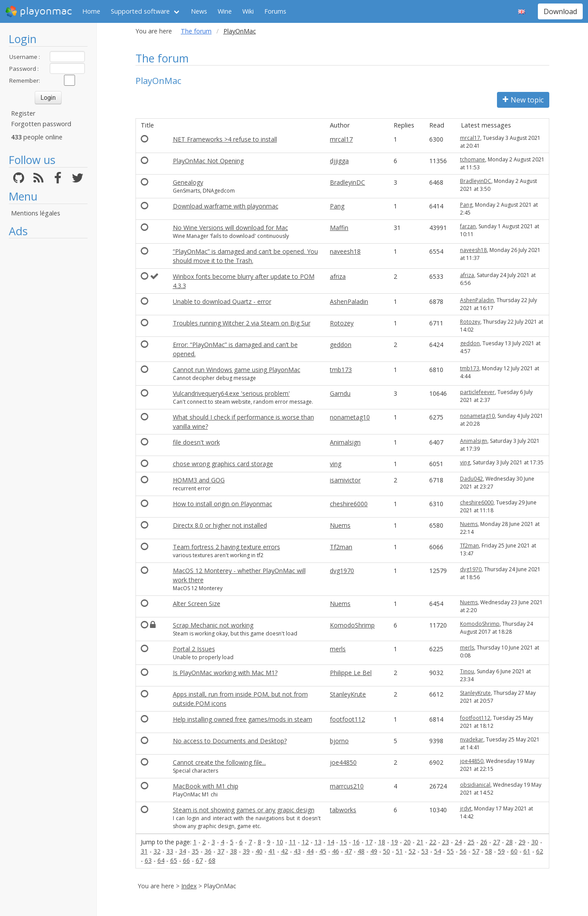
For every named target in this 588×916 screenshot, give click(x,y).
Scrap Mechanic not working (213, 625)
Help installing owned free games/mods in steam (243, 719)
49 (374, 851)
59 (501, 851)
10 (280, 842)
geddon (341, 345)
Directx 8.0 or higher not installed (220, 525)
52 (412, 851)
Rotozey (342, 323)
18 (382, 842)
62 (540, 851)
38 (234, 851)
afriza (338, 276)
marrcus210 (347, 786)
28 (509, 842)
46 (336, 851)
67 (199, 860)
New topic (523, 100)
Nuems (340, 525)
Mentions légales (36, 213)
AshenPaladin (349, 301)
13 (318, 842)
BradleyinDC (347, 182)
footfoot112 (347, 719)
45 (323, 851)
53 (425, 851)
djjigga (339, 161)
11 (292, 842)
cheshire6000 (349, 504)
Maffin (339, 228)
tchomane (473, 159)
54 (438, 851)
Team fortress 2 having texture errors (226, 547)
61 (527, 851)
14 (331, 842)
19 (394, 842)
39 (246, 851)
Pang (337, 206)
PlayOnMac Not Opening (208, 161)
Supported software (140, 11)
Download (560, 11)
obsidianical (475, 785)
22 (433, 842)
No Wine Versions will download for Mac (230, 228)
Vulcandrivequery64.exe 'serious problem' (231, 393)
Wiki (248, 11)
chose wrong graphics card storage (223, 464)
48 (361, 851)
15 (343, 842)
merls (338, 649)
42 (285, 851)
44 (310, 851)
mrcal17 (341, 139)
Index (189, 886)
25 (471, 842)
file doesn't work (196, 442)
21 (420, 842)
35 (195, 851)
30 (535, 842)
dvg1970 (342, 571)
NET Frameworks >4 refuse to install (225, 139)
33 (170, 851)
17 (369, 842)
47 (348, 851)
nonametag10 (350, 417)
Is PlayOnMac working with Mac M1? (225, 673)
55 (450, 851)
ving (336, 464)
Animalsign (345, 442)
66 (186, 860)
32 (157, 851)
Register (23, 113)
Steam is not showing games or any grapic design (244, 810)
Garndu (340, 393)
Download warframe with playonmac (226, 206)
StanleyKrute (348, 694)
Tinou (467, 671)
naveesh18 (345, 251)
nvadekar (472, 739)
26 (484, 842)
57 (476, 851)
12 (305, 842)
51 (399, 851)
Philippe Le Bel (351, 673)
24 (458, 842)
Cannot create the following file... (219, 762)
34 (183, 851)
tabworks (343, 810)
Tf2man (341, 547)
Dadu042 (471, 479)
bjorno (339, 741)
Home (91, 11)
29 (522, 842)
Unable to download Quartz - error (222, 301)
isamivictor (345, 480)
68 (212, 860)
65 (174, 860)
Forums (275, 11)
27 (497, 842)
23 (446, 842)
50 (387, 851)
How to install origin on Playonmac (223, 504)
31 (144, 851)
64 (161, 860)
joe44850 (343, 762)
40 (259, 851)
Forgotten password (41, 124)
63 (148, 860)
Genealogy (188, 182)
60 (514, 851)
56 (463, 851)
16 (356, 842)
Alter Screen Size (197, 604)
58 (489, 851)
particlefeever (477, 392)
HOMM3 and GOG (199, 480)
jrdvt (466, 808)
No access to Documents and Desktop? (230, 741)
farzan (468, 226)
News (199, 11)
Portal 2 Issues (194, 649)
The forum (196, 31)
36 (208, 851)
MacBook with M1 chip (206, 786)
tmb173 (341, 370)
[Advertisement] (48, 375)
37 (221, 851)
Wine (225, 11)
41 (272, 851)
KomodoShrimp (352, 625)
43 (297, 851)
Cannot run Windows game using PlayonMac (237, 370)
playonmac (38, 11)
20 (407, 842)
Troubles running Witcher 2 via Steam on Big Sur (242, 323)
